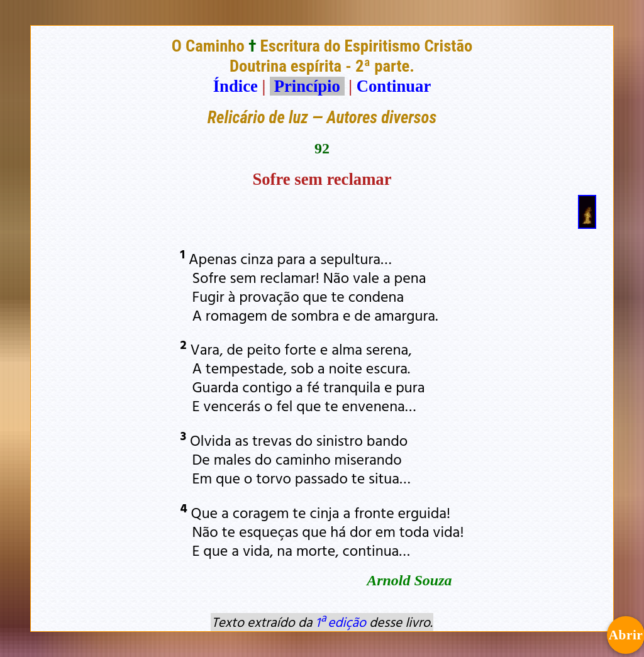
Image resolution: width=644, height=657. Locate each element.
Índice (236, 86)
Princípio (307, 86)
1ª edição (341, 622)
